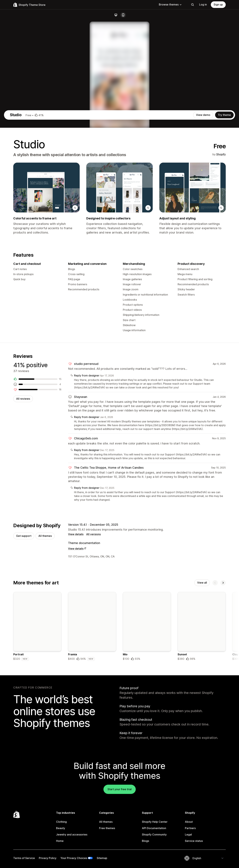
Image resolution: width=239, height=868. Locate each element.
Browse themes (170, 4)
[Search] (193, 5)
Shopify (221, 297)
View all (202, 735)
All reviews (23, 548)
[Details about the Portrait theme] (37, 779)
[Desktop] (116, 15)
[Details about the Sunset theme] (202, 779)
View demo (203, 258)
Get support (24, 687)
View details (76, 686)
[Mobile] (123, 15)
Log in (203, 4)
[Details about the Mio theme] (147, 779)
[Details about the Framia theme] (92, 779)
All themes (45, 687)
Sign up (218, 4)
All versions (93, 686)
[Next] (223, 735)
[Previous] (215, 735)
